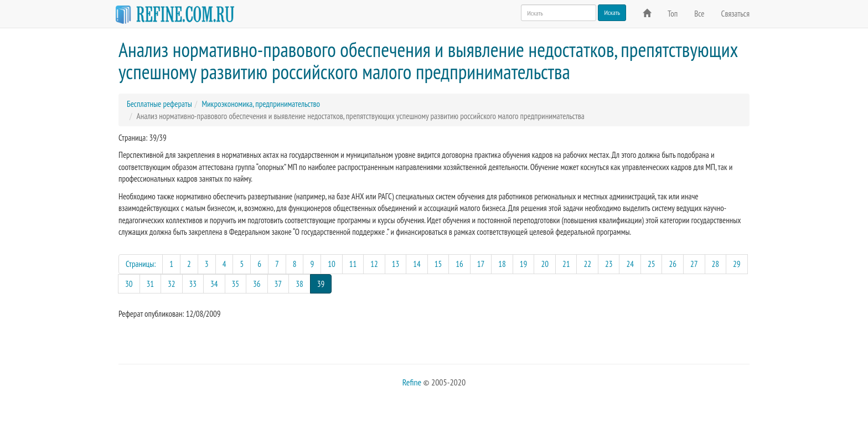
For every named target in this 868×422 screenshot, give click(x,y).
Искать (612, 12)
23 (609, 264)
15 (438, 264)
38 (299, 284)
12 (374, 264)
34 (214, 284)
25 (652, 264)
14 (417, 264)
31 (151, 284)
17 (481, 264)
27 (694, 264)
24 (630, 264)
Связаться (735, 14)
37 (278, 284)
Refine (412, 382)
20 (545, 264)
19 (524, 264)
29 (737, 264)
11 (353, 264)
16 (459, 264)
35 (236, 284)
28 (716, 264)
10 (332, 264)
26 (673, 264)
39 (325, 283)
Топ (673, 14)
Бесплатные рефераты (159, 104)
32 (172, 284)
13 (396, 264)
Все (699, 14)
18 (502, 264)
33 (193, 284)
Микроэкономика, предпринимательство (261, 104)
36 (257, 284)
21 (566, 264)
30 (129, 284)
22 (587, 264)
